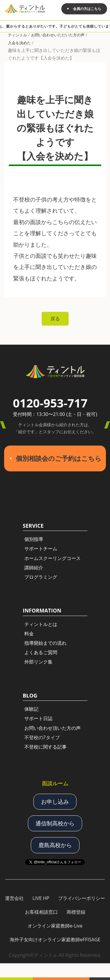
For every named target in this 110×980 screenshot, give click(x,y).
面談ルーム (55, 783)
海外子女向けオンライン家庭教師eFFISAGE (55, 940)
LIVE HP (41, 898)
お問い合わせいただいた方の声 (58, 35)
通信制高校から (55, 823)
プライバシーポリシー (82, 898)
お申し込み (55, 802)
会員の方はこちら (87, 9)
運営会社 (14, 898)
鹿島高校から (55, 845)
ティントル (17, 35)
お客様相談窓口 (41, 912)
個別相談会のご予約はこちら (59, 458)
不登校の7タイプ (42, 737)
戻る (55, 319)
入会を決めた (19, 43)
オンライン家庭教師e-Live (55, 926)
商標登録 (76, 912)
